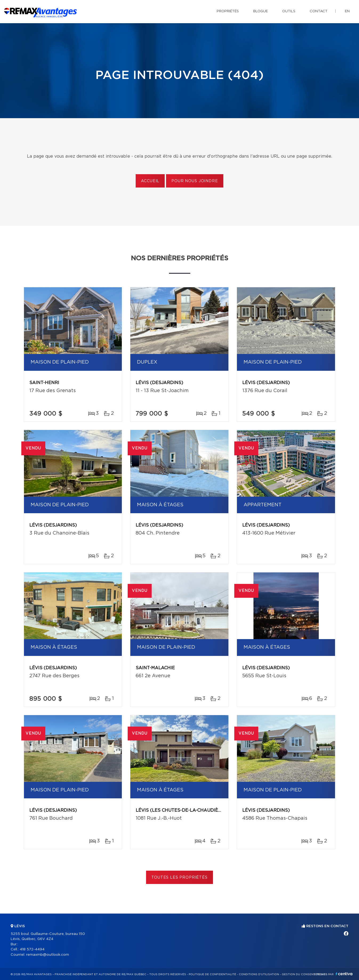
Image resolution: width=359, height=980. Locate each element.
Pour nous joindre (195, 181)
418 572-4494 (32, 949)
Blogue (261, 11)
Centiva (344, 974)
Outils (289, 11)
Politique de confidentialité (212, 974)
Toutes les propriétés (179, 878)
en (347, 11)
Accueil (150, 181)
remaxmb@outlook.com (48, 955)
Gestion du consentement (304, 974)
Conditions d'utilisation (259, 974)
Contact (319, 11)
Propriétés (228, 11)
